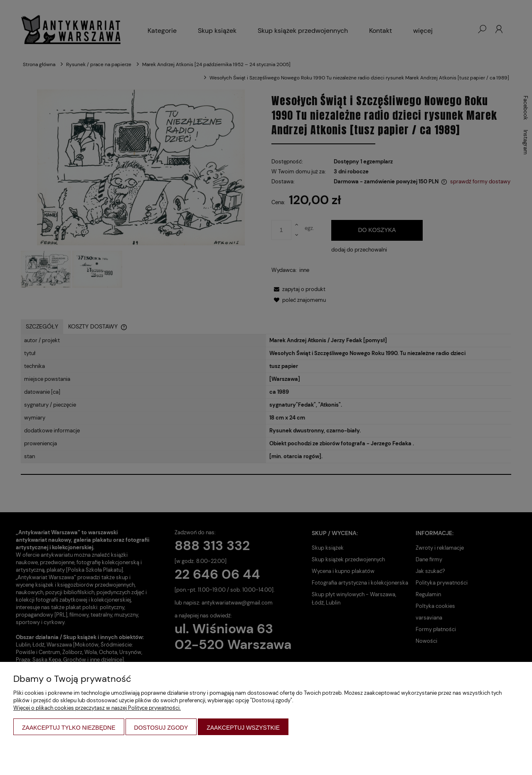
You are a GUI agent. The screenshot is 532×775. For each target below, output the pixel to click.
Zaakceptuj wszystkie (243, 728)
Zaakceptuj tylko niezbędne (69, 728)
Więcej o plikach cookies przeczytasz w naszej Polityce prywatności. (97, 708)
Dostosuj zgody (161, 728)
